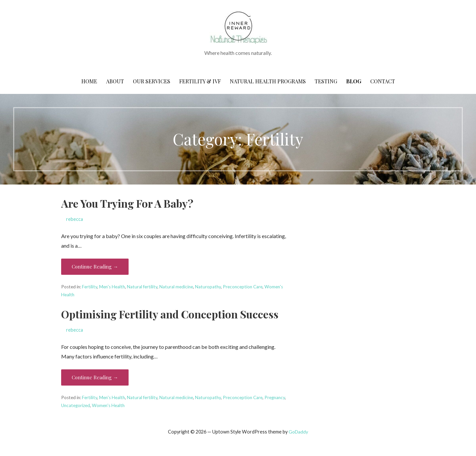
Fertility (90, 287)
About (115, 81)
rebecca (75, 219)
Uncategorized (76, 405)
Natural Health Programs (268, 81)
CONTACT (383, 81)
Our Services (152, 81)
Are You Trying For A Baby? (127, 203)
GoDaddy (298, 432)
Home (89, 81)
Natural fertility (142, 287)
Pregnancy (275, 397)
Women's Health (108, 405)
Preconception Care (243, 287)
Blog (354, 81)
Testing (326, 81)
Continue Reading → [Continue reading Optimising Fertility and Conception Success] (95, 377)
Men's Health (112, 287)
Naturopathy (208, 287)
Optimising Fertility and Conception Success (170, 314)
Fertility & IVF (200, 81)
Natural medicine (176, 287)
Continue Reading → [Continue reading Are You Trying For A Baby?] (95, 267)
